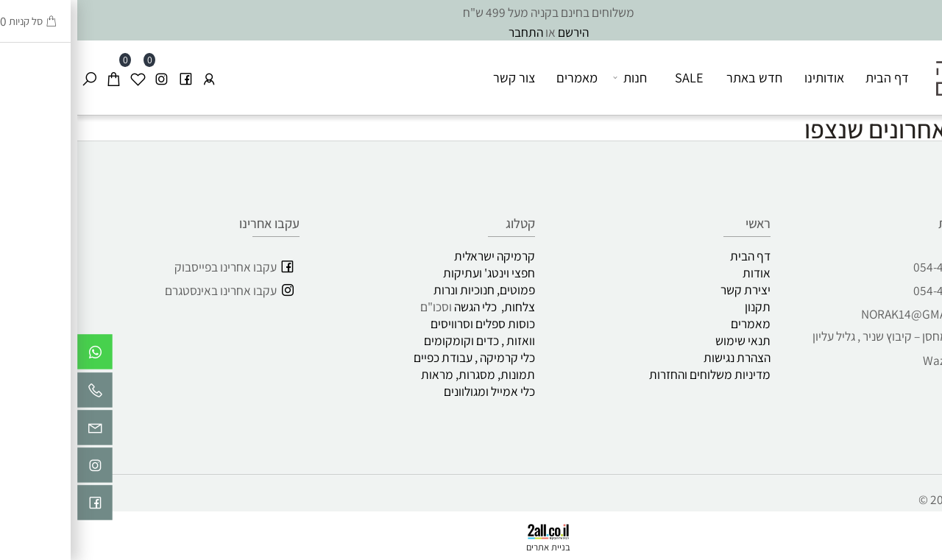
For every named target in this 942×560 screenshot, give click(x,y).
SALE (612, 77)
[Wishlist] (60, 78)
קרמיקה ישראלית (417, 256)
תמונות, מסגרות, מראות (401, 374)
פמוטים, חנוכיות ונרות (407, 290)
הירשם (496, 32)
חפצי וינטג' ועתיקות (412, 273)
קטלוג (443, 223)
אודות (679, 273)
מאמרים (500, 77)
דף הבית (810, 77)
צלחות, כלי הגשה (417, 306)
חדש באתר (677, 77)
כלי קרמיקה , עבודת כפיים (395, 357)
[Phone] (18, 394)
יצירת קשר (668, 290)
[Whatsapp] (18, 355)
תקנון (680, 306)
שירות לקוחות (895, 223)
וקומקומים (372, 340)
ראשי (681, 223)
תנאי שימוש (666, 340)
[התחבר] (132, 78)
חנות (553, 78)
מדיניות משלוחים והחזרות (633, 374)
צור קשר (437, 77)
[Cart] (36, 78)
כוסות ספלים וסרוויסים (406, 323)
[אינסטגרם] (84, 78)
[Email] (18, 431)
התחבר (449, 32)
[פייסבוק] (108, 78)
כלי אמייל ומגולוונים (412, 391)
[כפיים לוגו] (892, 68)
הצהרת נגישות (660, 357)
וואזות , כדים (428, 340)
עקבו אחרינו (192, 223)
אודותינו (747, 77)
